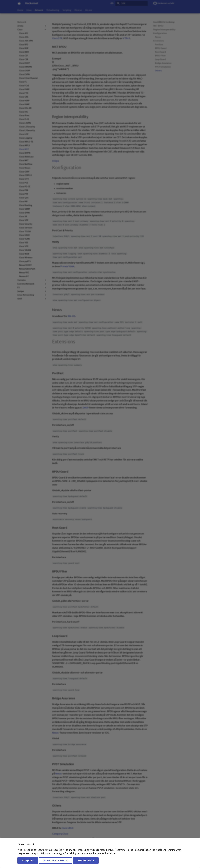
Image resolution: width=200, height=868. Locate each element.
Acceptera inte (86, 861)
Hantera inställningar (56, 861)
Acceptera (28, 861)
